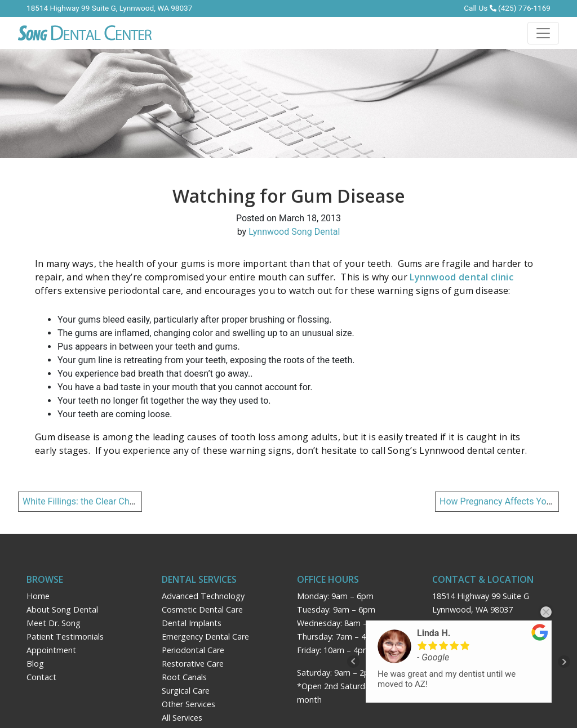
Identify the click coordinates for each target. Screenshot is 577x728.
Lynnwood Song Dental (294, 232)
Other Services (188, 704)
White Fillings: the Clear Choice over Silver (106, 501)
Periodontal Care (193, 650)
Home (38, 596)
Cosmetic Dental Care (202, 609)
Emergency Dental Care (205, 637)
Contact (41, 677)
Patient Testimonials (65, 637)
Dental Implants (192, 623)
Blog (35, 664)
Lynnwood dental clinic (461, 277)
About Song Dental (62, 609)
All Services (182, 718)
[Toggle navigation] (543, 33)
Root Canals (184, 677)
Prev (353, 662)
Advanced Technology (203, 596)
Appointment (51, 650)
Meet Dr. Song (54, 623)
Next (564, 662)
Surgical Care (186, 691)
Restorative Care (193, 664)
